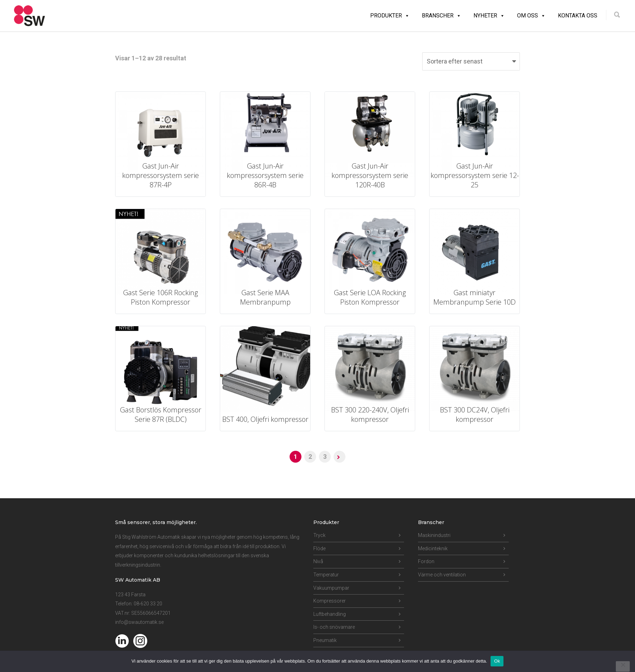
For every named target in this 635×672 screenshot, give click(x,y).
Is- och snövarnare (334, 627)
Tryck (319, 535)
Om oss (531, 16)
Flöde (319, 548)
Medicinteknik (433, 548)
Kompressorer (330, 601)
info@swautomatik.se (139, 622)
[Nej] (623, 666)
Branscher (442, 16)
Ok (497, 661)
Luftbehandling (330, 614)
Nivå (318, 561)
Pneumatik (325, 640)
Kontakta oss (578, 16)
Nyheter (489, 16)
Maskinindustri (434, 535)
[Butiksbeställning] (471, 61)
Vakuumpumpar (331, 588)
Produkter (390, 16)
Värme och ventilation (442, 575)
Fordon (426, 561)
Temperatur (326, 575)
